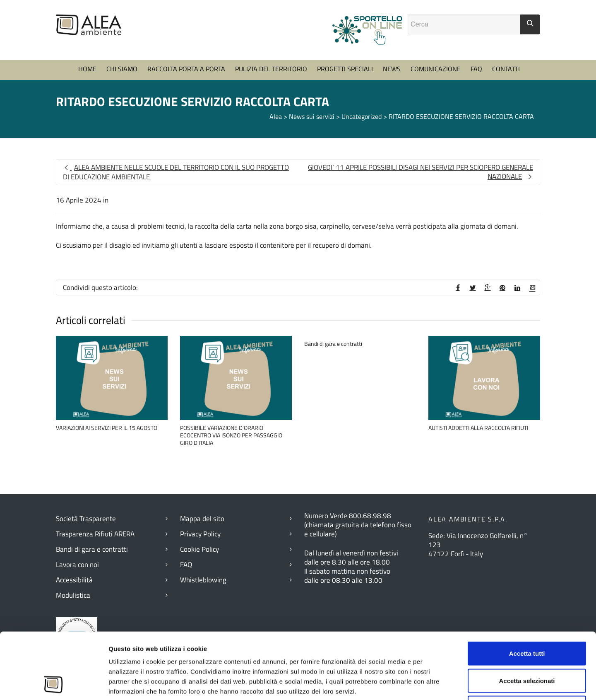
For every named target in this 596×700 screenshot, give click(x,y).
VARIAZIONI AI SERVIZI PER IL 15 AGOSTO (107, 428)
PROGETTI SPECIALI (345, 69)
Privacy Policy (200, 534)
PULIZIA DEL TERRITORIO (271, 69)
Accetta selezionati (527, 619)
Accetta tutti (527, 591)
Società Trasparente (86, 519)
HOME (87, 69)
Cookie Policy (199, 549)
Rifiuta (527, 646)
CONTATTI (506, 69)
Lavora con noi (77, 565)
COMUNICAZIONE (436, 69)
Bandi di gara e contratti (333, 344)
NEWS (392, 69)
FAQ (476, 69)
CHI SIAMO (122, 69)
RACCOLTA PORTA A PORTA (186, 69)
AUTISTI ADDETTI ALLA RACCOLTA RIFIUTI (478, 428)
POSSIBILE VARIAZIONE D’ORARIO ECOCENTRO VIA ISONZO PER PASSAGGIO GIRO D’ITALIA (231, 435)
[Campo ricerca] (464, 24)
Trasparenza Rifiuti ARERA (95, 534)
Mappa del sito (202, 519)
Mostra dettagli (455, 684)
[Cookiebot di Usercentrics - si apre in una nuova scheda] (54, 684)
